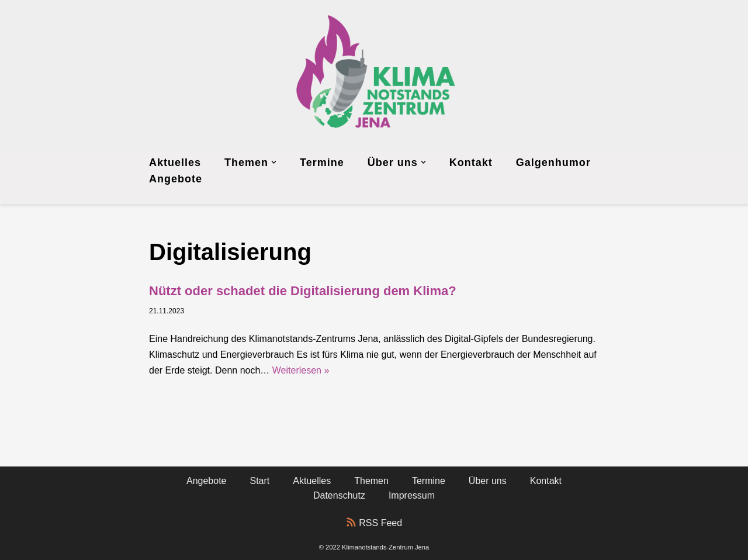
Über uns (488, 481)
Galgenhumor (553, 163)
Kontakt (471, 163)
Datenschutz (339, 495)
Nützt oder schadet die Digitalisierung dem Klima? (303, 291)
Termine (322, 163)
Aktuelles (175, 163)
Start (260, 481)
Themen (371, 481)
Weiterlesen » (301, 370)
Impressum (412, 495)
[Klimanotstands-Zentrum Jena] (374, 75)
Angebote (176, 179)
